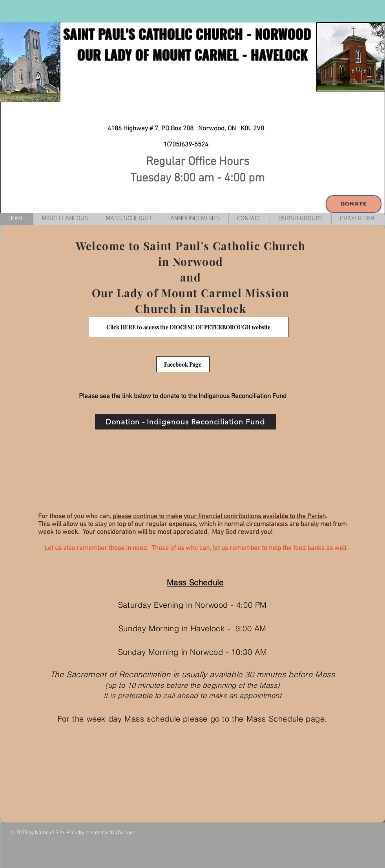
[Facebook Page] (183, 364)
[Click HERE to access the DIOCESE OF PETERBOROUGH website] (189, 327)
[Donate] (354, 204)
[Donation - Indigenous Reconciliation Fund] (185, 422)
